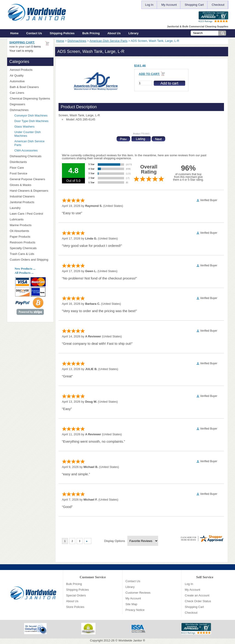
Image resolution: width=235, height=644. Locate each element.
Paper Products (30, 237)
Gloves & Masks (30, 185)
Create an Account (197, 595)
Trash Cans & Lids (30, 254)
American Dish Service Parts (108, 41)
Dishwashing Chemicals (30, 156)
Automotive (17, 81)
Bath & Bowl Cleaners (24, 87)
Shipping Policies (62, 33)
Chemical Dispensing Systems (30, 99)
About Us (114, 33)
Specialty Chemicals (30, 248)
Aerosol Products (30, 70)
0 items (36, 47)
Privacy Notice (135, 610)
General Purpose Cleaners (28, 179)
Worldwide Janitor (130, 640)
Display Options (115, 541)
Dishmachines (77, 41)
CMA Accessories (26, 150)
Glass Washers (25, 127)
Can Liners (30, 93)
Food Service (19, 173)
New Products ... (25, 269)
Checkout (218, 5)
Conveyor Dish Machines (31, 115)
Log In (149, 5)
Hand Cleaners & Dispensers (30, 191)
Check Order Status (198, 601)
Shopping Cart (194, 5)
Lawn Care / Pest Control (30, 214)
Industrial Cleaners (22, 196)
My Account (169, 5)
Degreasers (18, 104)
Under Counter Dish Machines (28, 134)
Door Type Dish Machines (32, 121)
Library (133, 33)
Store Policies (75, 607)
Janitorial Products (30, 202)
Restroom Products (30, 242)
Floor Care (30, 168)
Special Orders (76, 595)
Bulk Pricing (91, 33)
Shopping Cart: (22, 42)
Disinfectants (30, 162)
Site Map (131, 604)
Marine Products (21, 225)
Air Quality (30, 76)
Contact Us (34, 33)
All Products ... (24, 273)
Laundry (30, 208)
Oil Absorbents (30, 231)
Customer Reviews (138, 593)
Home (14, 33)
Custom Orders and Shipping (30, 260)
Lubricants (17, 219)
